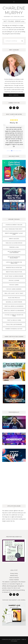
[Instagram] (17, 108)
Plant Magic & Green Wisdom (14, 276)
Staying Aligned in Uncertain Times (14, 315)
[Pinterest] (14, 108)
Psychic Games (14, 285)
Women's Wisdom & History (14, 329)
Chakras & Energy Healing (14, 225)
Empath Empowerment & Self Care (14, 234)
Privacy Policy (14, 573)
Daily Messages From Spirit (14, 229)
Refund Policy (14, 576)
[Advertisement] (14, 487)
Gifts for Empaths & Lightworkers (14, 252)
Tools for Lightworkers (14, 325)
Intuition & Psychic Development (14, 257)
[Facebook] (11, 108)
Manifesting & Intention (14, 268)
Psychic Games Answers (14, 289)
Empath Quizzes (14, 239)
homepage (5, 30)
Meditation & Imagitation (14, 272)
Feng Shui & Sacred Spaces (14, 243)
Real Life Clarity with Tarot (14, 293)
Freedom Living (14, 247)
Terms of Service (14, 578)
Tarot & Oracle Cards (14, 320)
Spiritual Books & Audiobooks (14, 306)
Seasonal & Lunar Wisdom (14, 302)
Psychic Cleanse (14, 280)
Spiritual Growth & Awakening (14, 311)
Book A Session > (14, 95)
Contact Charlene (14, 580)
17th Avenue (14, 641)
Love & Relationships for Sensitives (14, 263)
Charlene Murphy (14, 10)
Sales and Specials (14, 298)
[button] (14, 2)
